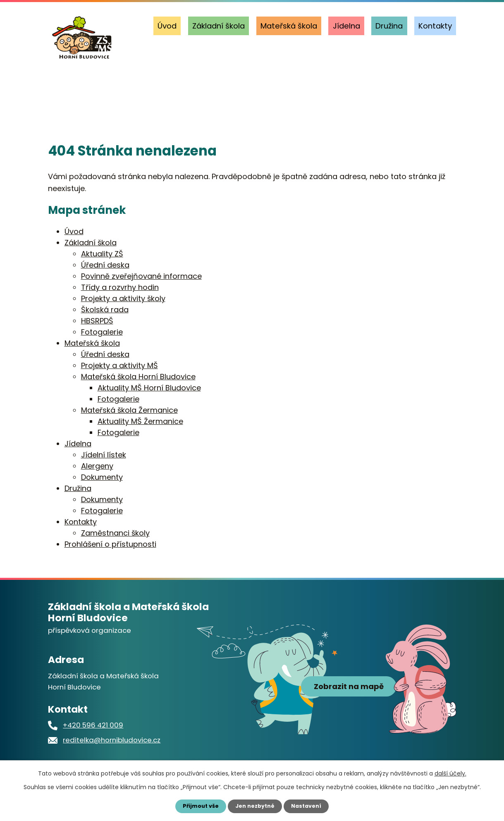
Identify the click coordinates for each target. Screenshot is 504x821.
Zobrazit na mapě (349, 706)
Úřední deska (105, 265)
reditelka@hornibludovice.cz (112, 740)
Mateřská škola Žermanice (129, 410)
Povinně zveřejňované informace (141, 276)
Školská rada (105, 310)
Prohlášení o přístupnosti (110, 544)
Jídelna (346, 26)
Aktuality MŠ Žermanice (140, 421)
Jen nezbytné (255, 806)
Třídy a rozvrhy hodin (120, 287)
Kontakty (435, 26)
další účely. (450, 773)
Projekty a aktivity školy (123, 298)
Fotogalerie (102, 332)
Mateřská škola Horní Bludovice (138, 377)
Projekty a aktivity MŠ (119, 365)
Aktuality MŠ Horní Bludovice (149, 388)
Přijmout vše (197, 806)
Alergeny (97, 466)
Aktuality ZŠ (102, 254)
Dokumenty (102, 477)
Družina (389, 26)
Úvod (167, 26)
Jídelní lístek (104, 455)
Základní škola (219, 26)
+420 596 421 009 (93, 725)
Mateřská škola (289, 26)
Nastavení (310, 806)
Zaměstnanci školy (115, 533)
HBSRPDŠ (97, 321)
